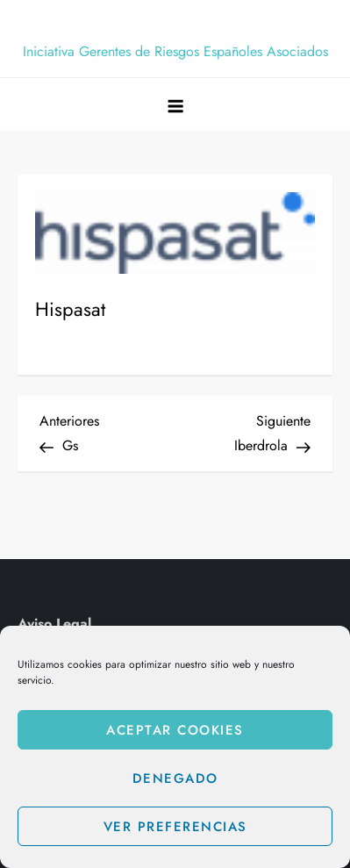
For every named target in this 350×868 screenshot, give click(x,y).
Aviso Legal (54, 624)
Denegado (175, 778)
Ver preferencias (175, 827)
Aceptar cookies (175, 730)
